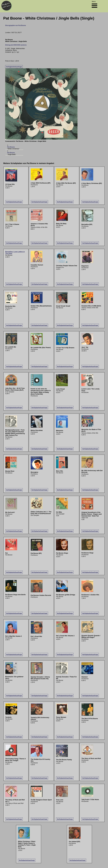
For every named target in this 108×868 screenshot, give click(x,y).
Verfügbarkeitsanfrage (14, 67)
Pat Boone (11, 147)
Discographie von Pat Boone (15, 25)
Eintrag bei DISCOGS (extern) (16, 45)
